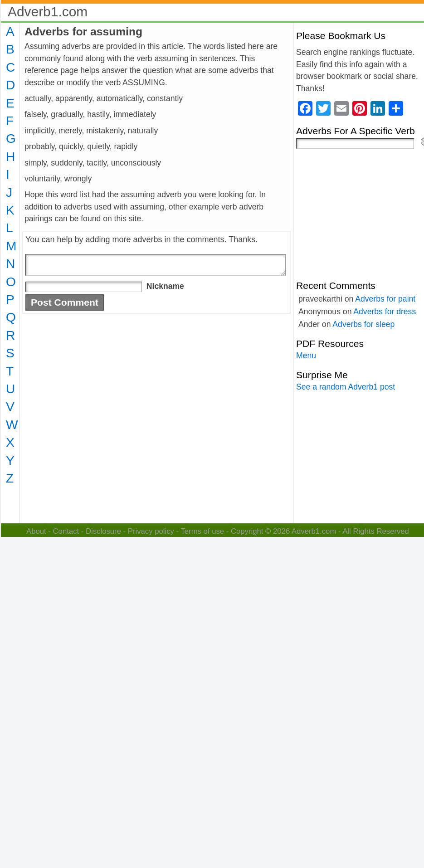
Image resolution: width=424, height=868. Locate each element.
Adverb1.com (48, 12)
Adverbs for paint (385, 299)
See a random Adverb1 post (346, 387)
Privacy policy (151, 531)
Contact (66, 531)
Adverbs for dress (385, 312)
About (36, 531)
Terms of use (202, 531)
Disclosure (103, 531)
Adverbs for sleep (363, 324)
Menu (306, 356)
